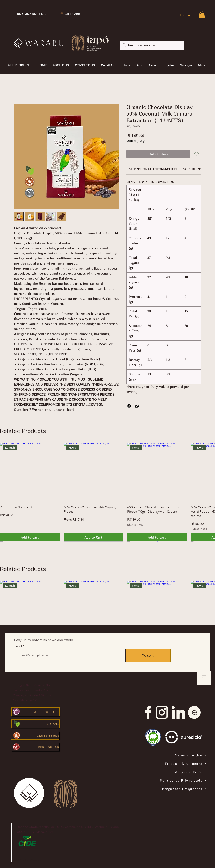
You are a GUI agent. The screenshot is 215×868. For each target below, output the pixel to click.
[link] (153, 169)
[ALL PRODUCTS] (35, 712)
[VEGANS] (35, 724)
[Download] (204, 678)
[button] (202, 15)
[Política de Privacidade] (164, 780)
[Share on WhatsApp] (137, 406)
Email (18, 646)
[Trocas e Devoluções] (164, 764)
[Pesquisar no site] (151, 45)
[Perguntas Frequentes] (164, 789)
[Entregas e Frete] (164, 772)
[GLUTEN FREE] (35, 735)
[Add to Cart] (30, 537)
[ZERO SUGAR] (35, 747)
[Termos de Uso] (164, 755)
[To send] (148, 655)
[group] (107, 492)
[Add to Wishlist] (197, 154)
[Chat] (194, 712)
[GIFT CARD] (70, 14)
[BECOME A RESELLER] (31, 14)
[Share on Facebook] (129, 406)
